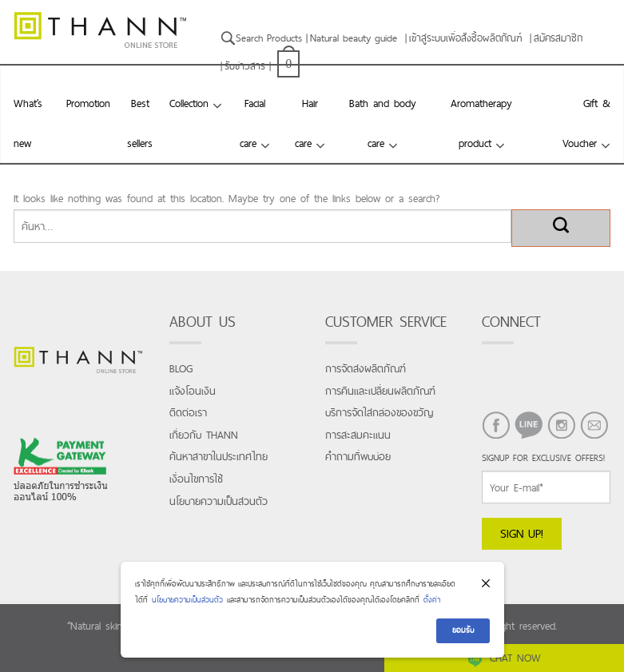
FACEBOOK (490, 447)
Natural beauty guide (354, 38)
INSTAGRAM (555, 447)
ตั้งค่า (432, 600)
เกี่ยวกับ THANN (204, 435)
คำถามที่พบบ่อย (358, 457)
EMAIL (593, 447)
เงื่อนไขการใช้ (196, 479)
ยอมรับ (463, 630)
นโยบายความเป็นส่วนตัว (219, 501)
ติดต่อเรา (188, 413)
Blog (181, 369)
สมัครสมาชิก (558, 38)
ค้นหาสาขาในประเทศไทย (219, 457)
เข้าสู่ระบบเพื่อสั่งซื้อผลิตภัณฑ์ (465, 38)
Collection (189, 103)
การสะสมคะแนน (358, 435)
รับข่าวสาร (245, 66)
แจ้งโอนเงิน (193, 391)
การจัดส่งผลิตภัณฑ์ (366, 369)
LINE (523, 447)
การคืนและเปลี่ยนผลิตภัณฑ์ (380, 391)
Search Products (261, 38)
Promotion (88, 103)
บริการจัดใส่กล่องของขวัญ (379, 413)
